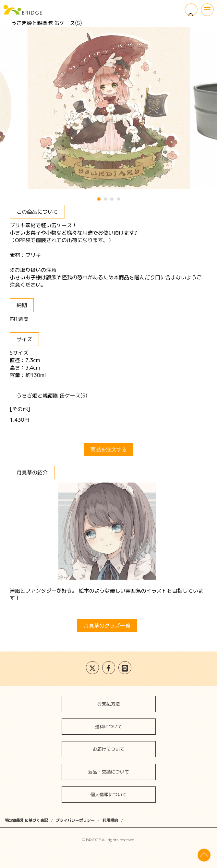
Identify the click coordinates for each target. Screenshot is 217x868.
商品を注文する (109, 449)
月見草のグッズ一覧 (107, 626)
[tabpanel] (109, 108)
